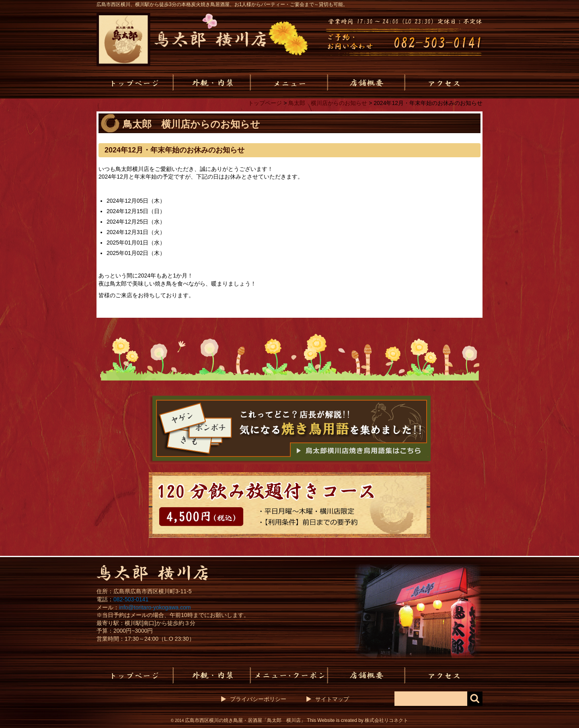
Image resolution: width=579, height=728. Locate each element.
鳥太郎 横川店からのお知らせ (328, 103)
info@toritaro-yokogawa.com (155, 607)
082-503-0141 (131, 599)
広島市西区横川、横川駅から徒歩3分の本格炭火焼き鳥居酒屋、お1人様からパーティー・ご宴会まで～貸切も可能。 (222, 4)
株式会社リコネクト (386, 720)
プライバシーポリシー (258, 699)
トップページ (265, 103)
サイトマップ (332, 699)
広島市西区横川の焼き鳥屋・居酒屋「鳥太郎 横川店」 (245, 720)
